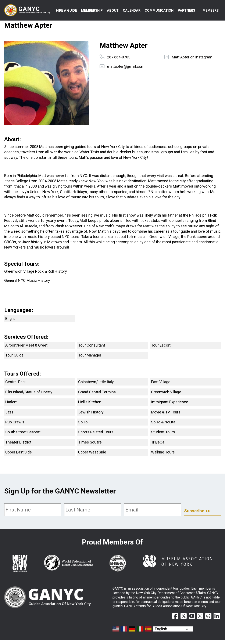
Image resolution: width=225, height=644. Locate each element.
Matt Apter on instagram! (193, 61)
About (113, 10)
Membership (92, 10)
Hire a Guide (72, 15)
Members (211, 10)
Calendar (132, 10)
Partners (186, 10)
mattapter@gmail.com (126, 70)
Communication (159, 10)
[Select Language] (173, 633)
